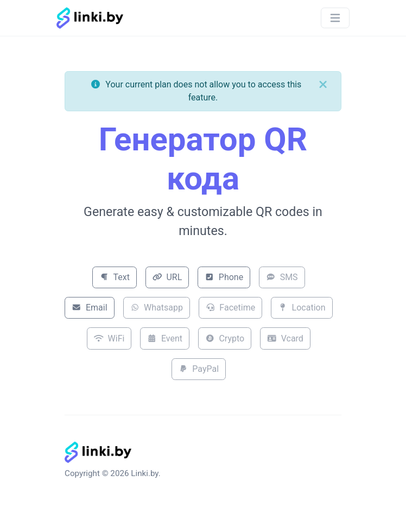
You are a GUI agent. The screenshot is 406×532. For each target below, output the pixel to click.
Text (115, 277)
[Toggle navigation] (335, 18)
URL (167, 277)
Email (89, 308)
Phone (224, 277)
